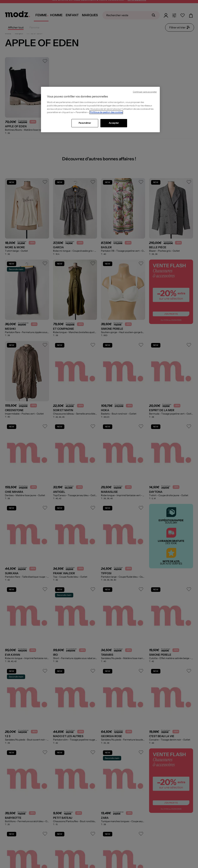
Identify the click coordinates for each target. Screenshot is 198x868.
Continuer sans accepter (145, 92)
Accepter (114, 123)
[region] (100, 110)
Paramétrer (85, 123)
